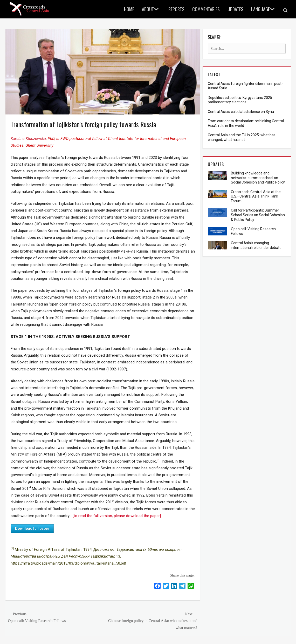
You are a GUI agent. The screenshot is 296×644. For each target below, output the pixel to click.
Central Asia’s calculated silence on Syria (241, 112)
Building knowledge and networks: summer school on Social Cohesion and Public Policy (258, 178)
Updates (235, 9)
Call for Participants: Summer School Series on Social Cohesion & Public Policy (258, 215)
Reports (176, 9)
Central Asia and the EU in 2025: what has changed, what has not (242, 137)
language (260, 9)
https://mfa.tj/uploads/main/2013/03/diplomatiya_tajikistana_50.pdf (69, 563)
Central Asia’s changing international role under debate (256, 245)
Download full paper (32, 528)
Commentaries (206, 9)
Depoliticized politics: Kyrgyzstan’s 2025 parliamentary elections (240, 100)
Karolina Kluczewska (28, 139)
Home (129, 9)
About (148, 9)
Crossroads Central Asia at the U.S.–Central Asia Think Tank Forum (256, 196)
